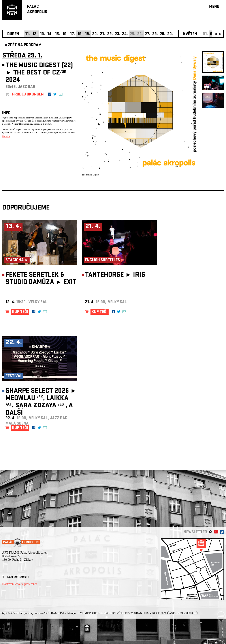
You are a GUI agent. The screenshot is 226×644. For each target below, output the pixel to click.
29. (163, 34)
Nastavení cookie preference (20, 584)
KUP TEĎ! (20, 312)
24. (125, 34)
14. (50, 34)
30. (170, 34)
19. (88, 34)
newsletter (195, 533)
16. (65, 34)
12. (35, 34)
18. (80, 34)
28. (155, 34)
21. (103, 34)
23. (118, 34)
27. (147, 34)
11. (27, 34)
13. (42, 34)
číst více (6, 136)
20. (95, 34)
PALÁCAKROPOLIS (37, 10)
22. (110, 34)
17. (72, 34)
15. (57, 34)
